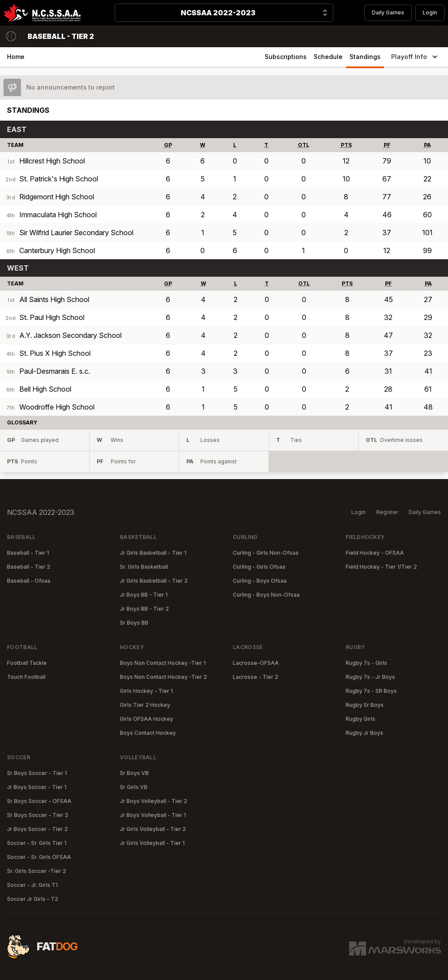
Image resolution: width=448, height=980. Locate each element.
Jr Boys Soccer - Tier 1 (37, 787)
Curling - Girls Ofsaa (259, 567)
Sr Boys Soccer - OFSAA (39, 801)
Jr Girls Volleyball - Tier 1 (152, 843)
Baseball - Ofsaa (29, 581)
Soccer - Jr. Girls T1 (32, 885)
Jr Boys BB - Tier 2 (144, 609)
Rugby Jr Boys (364, 733)
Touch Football (26, 677)
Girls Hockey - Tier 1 (146, 691)
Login (430, 12)
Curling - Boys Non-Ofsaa (266, 595)
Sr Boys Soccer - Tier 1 (37, 773)
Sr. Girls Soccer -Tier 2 (37, 871)
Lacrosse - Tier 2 (255, 677)
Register (387, 512)
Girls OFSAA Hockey (147, 719)
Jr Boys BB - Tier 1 (144, 595)
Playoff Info (415, 57)
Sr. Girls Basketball (144, 567)
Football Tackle (27, 663)
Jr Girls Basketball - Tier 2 (154, 581)
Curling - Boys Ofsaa (260, 581)
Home (16, 57)
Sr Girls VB (134, 787)
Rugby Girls (360, 719)
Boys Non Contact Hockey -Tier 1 (163, 663)
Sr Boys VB (134, 773)
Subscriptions (286, 57)
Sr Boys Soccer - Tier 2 (38, 815)
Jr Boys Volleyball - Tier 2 (154, 801)
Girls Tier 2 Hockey (145, 705)
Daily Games (388, 12)
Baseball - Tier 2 (29, 567)
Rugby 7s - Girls (366, 663)
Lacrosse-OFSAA (256, 663)
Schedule (328, 57)
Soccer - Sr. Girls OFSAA (39, 857)
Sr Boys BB (134, 623)
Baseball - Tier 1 (28, 553)
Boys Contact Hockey (148, 733)
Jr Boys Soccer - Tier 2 (37, 829)
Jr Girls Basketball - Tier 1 (153, 553)
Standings (365, 57)
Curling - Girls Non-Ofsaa (266, 553)
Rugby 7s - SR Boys (371, 691)
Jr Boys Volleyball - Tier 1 (153, 815)
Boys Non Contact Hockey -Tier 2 (163, 677)
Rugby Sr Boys (365, 705)
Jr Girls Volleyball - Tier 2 (153, 829)
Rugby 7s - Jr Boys (370, 677)
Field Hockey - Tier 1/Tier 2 (381, 567)
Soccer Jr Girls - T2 (33, 899)
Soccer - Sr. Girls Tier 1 (37, 843)
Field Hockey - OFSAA (375, 553)
